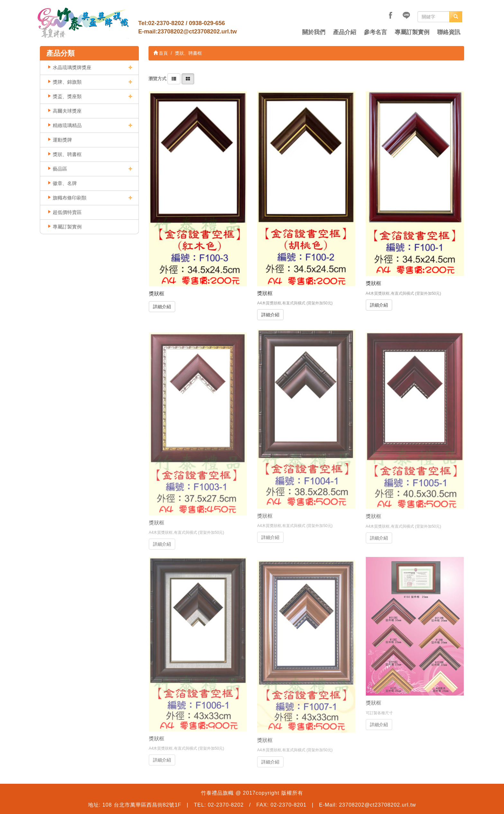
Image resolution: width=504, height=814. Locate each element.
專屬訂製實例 (412, 32)
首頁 (161, 53)
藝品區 (60, 169)
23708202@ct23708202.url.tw (197, 32)
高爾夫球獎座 (67, 111)
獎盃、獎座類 (67, 96)
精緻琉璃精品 (67, 125)
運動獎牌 (62, 140)
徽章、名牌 (65, 183)
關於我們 (314, 32)
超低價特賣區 (67, 212)
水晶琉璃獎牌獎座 (72, 67)
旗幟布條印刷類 (70, 198)
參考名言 (375, 32)
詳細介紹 (162, 306)
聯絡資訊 (449, 32)
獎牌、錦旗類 (67, 82)
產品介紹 (345, 32)
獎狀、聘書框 (67, 154)
